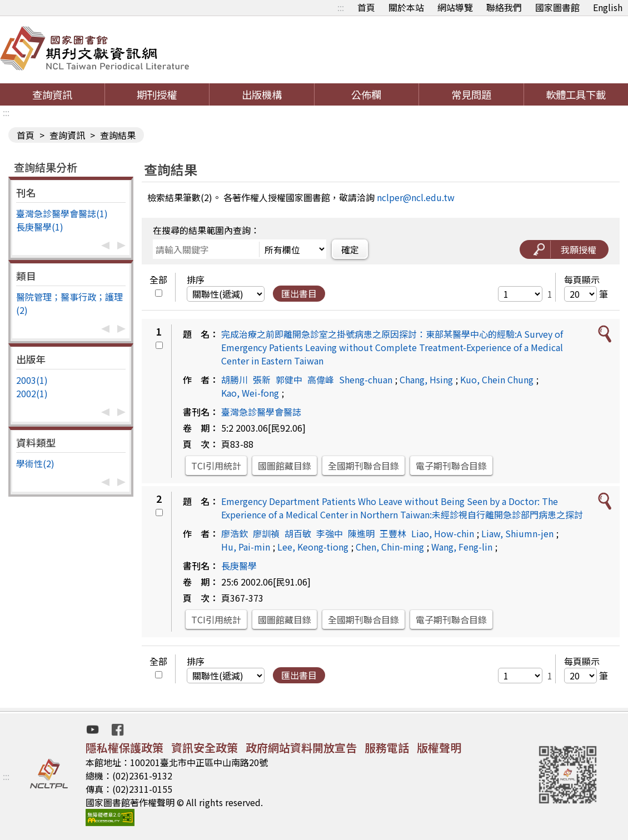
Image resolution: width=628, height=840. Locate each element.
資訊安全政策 (205, 747)
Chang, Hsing (426, 379)
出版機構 (262, 94)
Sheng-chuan (366, 379)
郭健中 (289, 379)
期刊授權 (157, 94)
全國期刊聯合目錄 (363, 466)
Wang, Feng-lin (462, 547)
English (608, 7)
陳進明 (361, 533)
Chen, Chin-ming (390, 547)
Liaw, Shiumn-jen (517, 533)
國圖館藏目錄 (285, 466)
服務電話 (387, 747)
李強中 (330, 533)
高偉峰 (321, 379)
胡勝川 (235, 379)
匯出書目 (299, 293)
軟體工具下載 (576, 94)
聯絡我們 (504, 7)
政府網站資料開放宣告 (301, 747)
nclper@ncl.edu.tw (416, 197)
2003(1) (32, 380)
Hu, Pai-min (246, 547)
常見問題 (471, 94)
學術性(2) (35, 463)
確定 (350, 249)
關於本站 (406, 7)
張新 (262, 379)
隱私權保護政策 (124, 747)
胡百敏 (298, 533)
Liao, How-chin (443, 533)
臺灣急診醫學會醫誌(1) (62, 213)
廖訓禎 (266, 533)
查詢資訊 (52, 94)
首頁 (366, 7)
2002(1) (32, 393)
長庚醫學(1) (40, 227)
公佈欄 (366, 94)
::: (341, 7)
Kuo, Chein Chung (497, 379)
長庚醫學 (239, 566)
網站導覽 (455, 7)
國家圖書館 (557, 7)
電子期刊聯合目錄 (451, 466)
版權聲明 (439, 747)
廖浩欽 (235, 533)
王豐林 (393, 533)
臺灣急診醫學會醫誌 (261, 412)
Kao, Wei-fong (250, 393)
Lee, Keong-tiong (313, 547)
